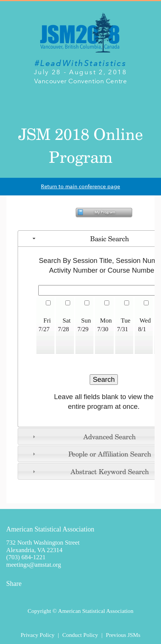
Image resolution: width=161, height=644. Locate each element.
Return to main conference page (80, 187)
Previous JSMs (123, 635)
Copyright (39, 611)
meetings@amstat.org (34, 565)
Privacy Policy (38, 635)
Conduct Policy (80, 635)
